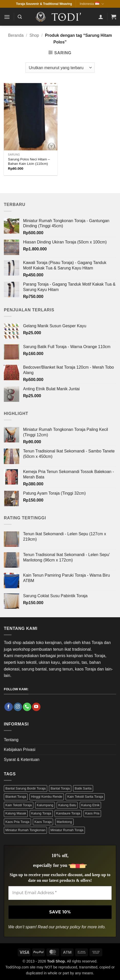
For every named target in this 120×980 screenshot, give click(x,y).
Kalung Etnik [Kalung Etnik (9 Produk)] (91, 805)
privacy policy (68, 927)
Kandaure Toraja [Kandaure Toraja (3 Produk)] (68, 813)
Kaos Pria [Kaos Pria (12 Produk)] (92, 813)
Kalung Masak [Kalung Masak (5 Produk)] (16, 813)
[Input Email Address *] (60, 893)
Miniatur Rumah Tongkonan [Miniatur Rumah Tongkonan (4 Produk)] (25, 830)
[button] (7, 17)
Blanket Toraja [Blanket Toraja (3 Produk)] (16, 797)
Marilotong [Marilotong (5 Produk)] (64, 822)
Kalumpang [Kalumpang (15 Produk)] (45, 805)
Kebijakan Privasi (20, 750)
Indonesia (92, 4)
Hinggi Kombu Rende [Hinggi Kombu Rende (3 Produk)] (47, 797)
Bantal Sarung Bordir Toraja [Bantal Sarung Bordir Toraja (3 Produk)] (26, 788)
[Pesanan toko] (60, 68)
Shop (34, 35)
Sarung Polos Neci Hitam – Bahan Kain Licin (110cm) (29, 162)
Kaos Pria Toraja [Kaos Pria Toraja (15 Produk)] (17, 822)
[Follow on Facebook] (9, 707)
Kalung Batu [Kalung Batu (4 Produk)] (67, 805)
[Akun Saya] (101, 17)
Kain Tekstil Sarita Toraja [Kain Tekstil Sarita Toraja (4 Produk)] (85, 797)
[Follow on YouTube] (36, 707)
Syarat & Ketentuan (22, 760)
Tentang (11, 740)
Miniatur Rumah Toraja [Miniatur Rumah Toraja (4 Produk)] (67, 830)
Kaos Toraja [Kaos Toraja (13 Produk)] (43, 822)
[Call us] (27, 707)
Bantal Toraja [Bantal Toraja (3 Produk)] (60, 788)
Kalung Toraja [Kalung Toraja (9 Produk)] (41, 813)
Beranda (16, 35)
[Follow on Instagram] (18, 707)
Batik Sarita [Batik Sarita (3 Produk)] (83, 788)
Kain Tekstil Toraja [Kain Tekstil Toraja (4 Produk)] (19, 805)
